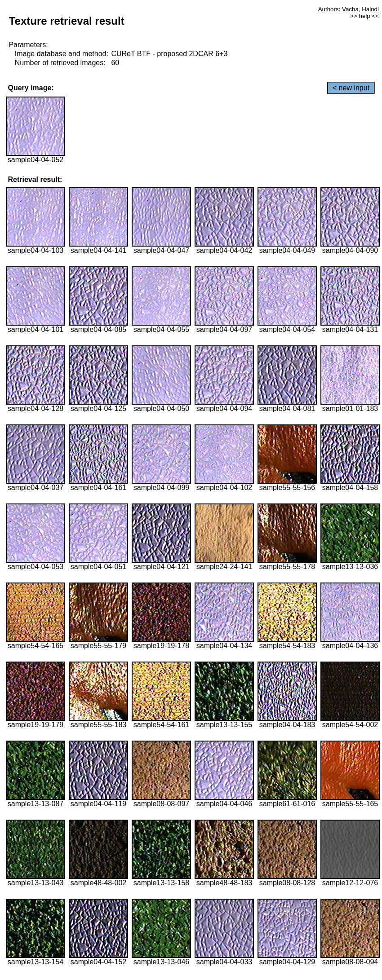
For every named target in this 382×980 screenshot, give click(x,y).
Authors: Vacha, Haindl (349, 9)
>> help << (364, 16)
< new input (351, 88)
